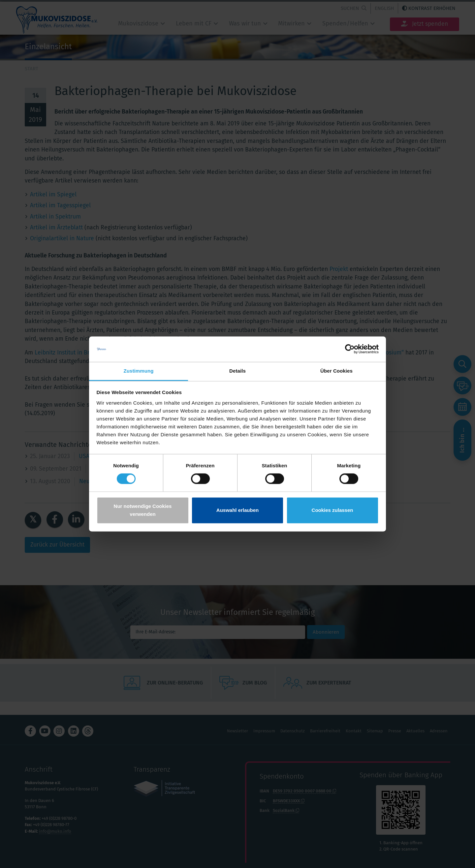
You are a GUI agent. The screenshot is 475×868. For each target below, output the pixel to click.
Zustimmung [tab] (139, 371)
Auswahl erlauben (237, 510)
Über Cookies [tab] (336, 371)
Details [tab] (237, 371)
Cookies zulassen (332, 510)
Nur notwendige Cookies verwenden (143, 510)
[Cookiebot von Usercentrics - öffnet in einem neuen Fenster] (350, 349)
